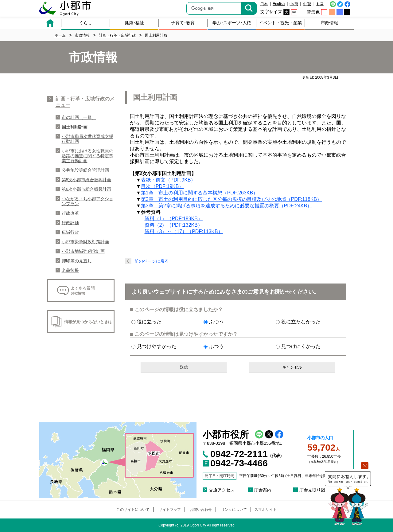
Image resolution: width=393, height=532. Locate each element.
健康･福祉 (134, 23)
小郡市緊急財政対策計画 (85, 242)
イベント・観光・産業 (280, 23)
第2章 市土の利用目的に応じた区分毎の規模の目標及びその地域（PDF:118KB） (231, 199)
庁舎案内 (263, 490)
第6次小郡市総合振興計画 (87, 189)
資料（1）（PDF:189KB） (174, 219)
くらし (86, 23)
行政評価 (70, 223)
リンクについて (234, 510)
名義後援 (70, 270)
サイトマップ (170, 510)
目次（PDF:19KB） (162, 186)
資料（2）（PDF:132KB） (174, 225)
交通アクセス (222, 490)
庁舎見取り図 (312, 490)
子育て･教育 (183, 23)
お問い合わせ (201, 510)
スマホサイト (266, 510)
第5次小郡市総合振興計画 (87, 180)
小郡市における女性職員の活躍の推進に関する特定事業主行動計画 (88, 156)
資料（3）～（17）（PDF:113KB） (184, 231)
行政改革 (70, 213)
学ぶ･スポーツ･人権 (232, 23)
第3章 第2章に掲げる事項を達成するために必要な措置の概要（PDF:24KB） (226, 206)
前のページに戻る (152, 261)
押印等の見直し (77, 261)
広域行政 (70, 232)
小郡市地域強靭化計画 (83, 251)
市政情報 (329, 23)
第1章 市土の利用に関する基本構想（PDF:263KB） (199, 193)
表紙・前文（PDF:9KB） (168, 180)
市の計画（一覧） (79, 117)
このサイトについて (133, 510)
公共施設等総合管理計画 (85, 170)
